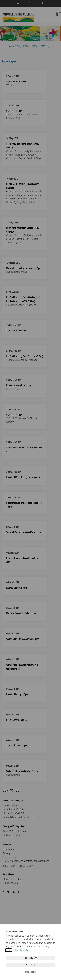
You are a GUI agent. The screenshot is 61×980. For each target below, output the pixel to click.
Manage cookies (30, 972)
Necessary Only (31, 958)
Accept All (30, 965)
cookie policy (23, 950)
